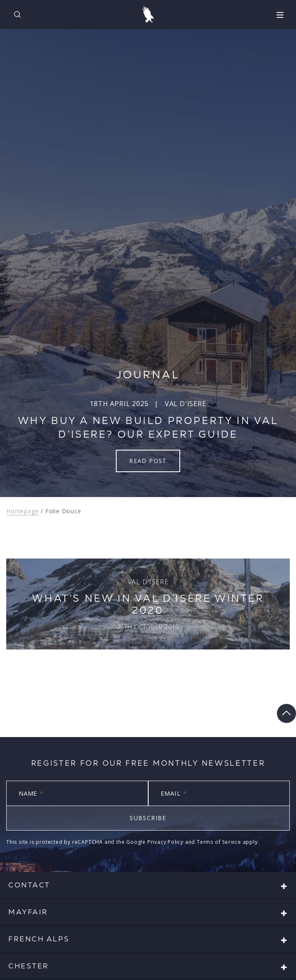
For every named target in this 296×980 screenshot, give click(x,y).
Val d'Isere (186, 404)
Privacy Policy (165, 842)
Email (174, 793)
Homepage (22, 511)
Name (31, 793)
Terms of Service (219, 842)
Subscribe (148, 818)
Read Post (148, 461)
